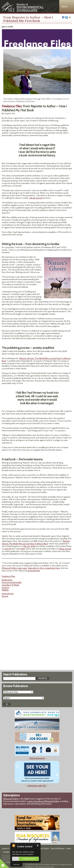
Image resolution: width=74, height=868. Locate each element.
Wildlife (5, 590)
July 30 (8, 549)
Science (6, 587)
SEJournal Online (11, 799)
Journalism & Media (10, 585)
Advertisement (37, 758)
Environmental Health (12, 582)
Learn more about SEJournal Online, (43, 801)
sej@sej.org (10, 862)
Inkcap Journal (36, 198)
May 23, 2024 (29, 546)
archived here (34, 571)
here (23, 549)
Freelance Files (8, 576)
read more (16, 864)
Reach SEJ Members (58, 848)
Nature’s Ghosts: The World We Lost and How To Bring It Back (36, 360)
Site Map (6, 852)
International (8, 594)
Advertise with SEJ (37, 786)
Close (38, 846)
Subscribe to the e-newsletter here (44, 568)
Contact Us (5, 848)
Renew (69, 848)
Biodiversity (7, 580)
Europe (5, 596)
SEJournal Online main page (14, 568)
